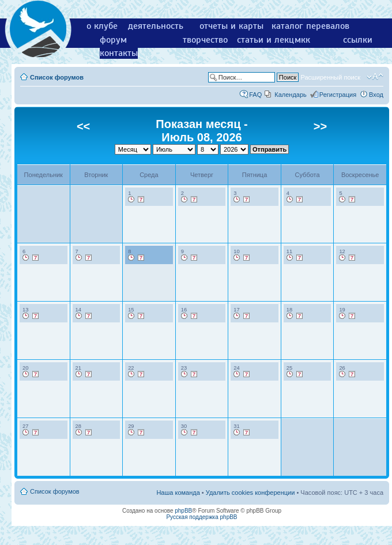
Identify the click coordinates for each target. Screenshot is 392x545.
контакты (119, 53)
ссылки (358, 40)
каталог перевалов (310, 26)
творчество (205, 40)
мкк (302, 40)
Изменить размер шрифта (375, 77)
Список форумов (57, 77)
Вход (376, 95)
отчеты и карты (231, 26)
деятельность (156, 26)
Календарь (291, 95)
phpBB (183, 511)
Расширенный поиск (330, 77)
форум (113, 40)
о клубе (102, 26)
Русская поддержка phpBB (201, 517)
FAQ (255, 95)
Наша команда (178, 493)
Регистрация (338, 95)
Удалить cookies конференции (250, 493)
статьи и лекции (271, 40)
